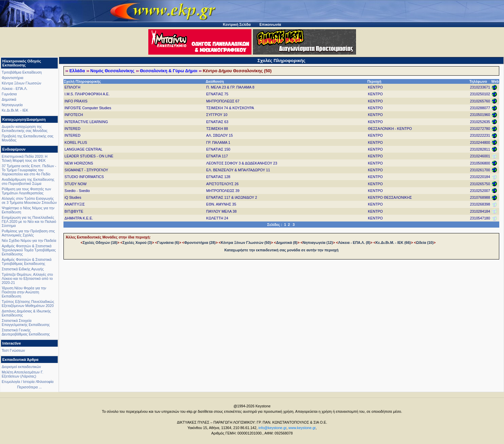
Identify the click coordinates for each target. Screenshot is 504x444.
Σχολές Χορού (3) (137, 243)
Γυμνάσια (9, 94)
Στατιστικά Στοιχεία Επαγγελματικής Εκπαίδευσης (26, 323)
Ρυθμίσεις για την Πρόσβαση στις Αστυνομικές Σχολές (28, 233)
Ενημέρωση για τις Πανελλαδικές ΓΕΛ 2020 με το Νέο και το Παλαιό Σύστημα (29, 221)
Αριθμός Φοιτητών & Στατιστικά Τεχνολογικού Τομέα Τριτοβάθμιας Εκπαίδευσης (29, 250)
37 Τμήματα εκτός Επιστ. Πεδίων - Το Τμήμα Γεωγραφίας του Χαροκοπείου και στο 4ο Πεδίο (29, 170)
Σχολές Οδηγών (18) (100, 243)
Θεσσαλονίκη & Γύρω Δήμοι (169, 71)
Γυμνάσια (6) (168, 243)
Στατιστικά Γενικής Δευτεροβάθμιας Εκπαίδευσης (26, 332)
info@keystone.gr (272, 428)
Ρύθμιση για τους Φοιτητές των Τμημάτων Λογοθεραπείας (26, 191)
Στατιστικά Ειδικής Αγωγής (23, 269)
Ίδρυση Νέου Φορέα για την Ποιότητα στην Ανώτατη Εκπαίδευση (24, 292)
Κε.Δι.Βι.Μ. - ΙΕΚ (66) (393, 243)
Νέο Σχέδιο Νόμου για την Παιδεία (29, 240)
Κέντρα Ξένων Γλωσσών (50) (246, 243)
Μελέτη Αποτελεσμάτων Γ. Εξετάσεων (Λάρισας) (23, 374)
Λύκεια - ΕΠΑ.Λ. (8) (354, 243)
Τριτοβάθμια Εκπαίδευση (22, 72)
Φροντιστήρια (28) (200, 243)
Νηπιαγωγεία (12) (318, 243)
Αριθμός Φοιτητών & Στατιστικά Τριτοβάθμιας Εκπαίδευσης (27, 262)
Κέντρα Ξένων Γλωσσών (21, 83)
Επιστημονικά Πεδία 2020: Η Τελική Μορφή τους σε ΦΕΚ (25, 158)
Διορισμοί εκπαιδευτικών (21, 367)
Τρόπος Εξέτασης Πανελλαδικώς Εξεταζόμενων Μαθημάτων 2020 (28, 304)
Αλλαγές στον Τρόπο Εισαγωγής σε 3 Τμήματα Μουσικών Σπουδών (29, 200)
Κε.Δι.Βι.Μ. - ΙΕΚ (15, 110)
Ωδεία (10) (425, 243)
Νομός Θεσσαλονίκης (112, 71)
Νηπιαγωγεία (12, 105)
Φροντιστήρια (13, 78)
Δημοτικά (9, 99)
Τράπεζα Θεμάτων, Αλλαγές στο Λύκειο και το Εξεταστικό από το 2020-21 (27, 278)
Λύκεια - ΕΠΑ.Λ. (15, 89)
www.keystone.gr (302, 428)
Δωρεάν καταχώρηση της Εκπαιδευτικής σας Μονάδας (25, 129)
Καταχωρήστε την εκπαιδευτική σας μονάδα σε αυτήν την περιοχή (281, 250)
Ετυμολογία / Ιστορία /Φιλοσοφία (28, 382)
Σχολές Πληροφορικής (282, 61)
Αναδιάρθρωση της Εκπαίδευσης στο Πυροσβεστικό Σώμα (28, 181)
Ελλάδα (77, 71)
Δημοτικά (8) (287, 243)
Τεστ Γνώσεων (13, 350)
